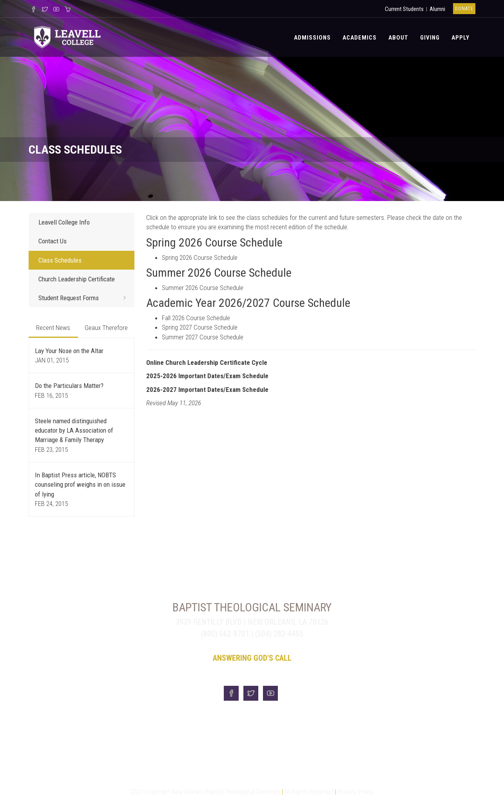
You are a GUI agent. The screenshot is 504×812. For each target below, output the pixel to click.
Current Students (404, 9)
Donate (464, 9)
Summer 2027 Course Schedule (203, 337)
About (398, 38)
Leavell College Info (64, 222)
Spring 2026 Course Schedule (200, 257)
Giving (430, 38)
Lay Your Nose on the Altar (69, 351)
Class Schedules (60, 260)
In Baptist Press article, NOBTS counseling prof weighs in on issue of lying (80, 485)
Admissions (312, 38)
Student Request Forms (84, 297)
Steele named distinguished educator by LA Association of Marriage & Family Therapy (74, 430)
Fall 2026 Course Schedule (196, 318)
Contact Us (53, 241)
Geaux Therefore (106, 328)
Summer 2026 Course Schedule (203, 288)
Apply (460, 38)
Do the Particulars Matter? (69, 386)
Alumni (437, 9)
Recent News (53, 328)
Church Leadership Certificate (77, 279)
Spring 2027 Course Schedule (200, 327)
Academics (360, 38)
